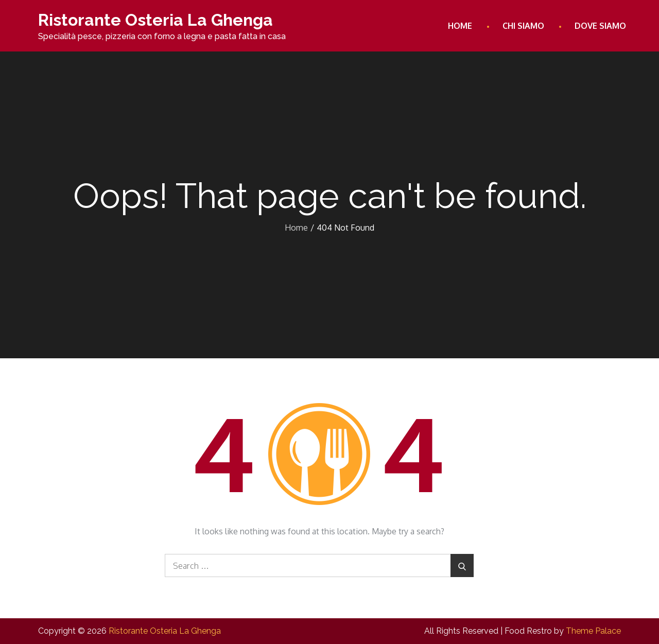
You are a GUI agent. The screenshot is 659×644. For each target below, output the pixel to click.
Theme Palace (593, 631)
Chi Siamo (523, 26)
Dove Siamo (600, 26)
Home (460, 26)
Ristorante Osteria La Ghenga (155, 20)
